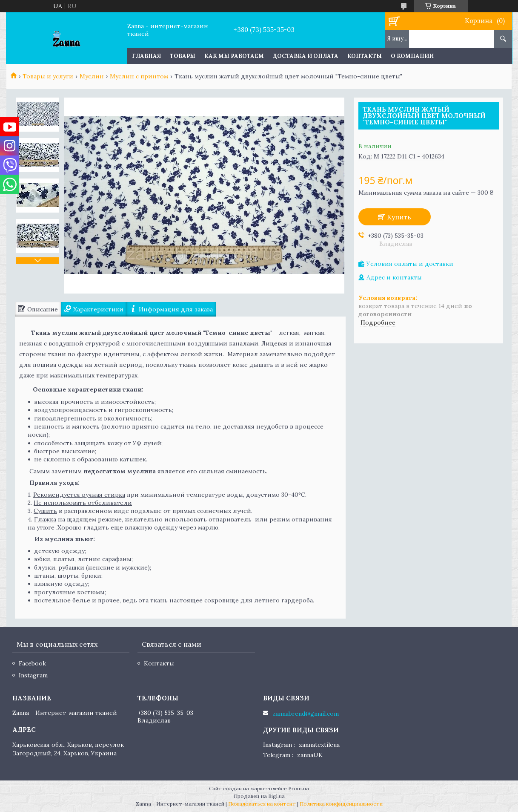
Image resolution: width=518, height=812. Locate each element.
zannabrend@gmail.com (306, 714)
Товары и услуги (48, 76)
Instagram (33, 675)
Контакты (365, 56)
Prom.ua (299, 788)
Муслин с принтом (139, 76)
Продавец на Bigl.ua (259, 796)
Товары (183, 56)
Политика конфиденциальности (341, 804)
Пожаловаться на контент (262, 804)
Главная (146, 56)
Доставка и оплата (306, 56)
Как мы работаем (234, 56)
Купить (399, 217)
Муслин (92, 76)
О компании (412, 56)
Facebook (32, 663)
